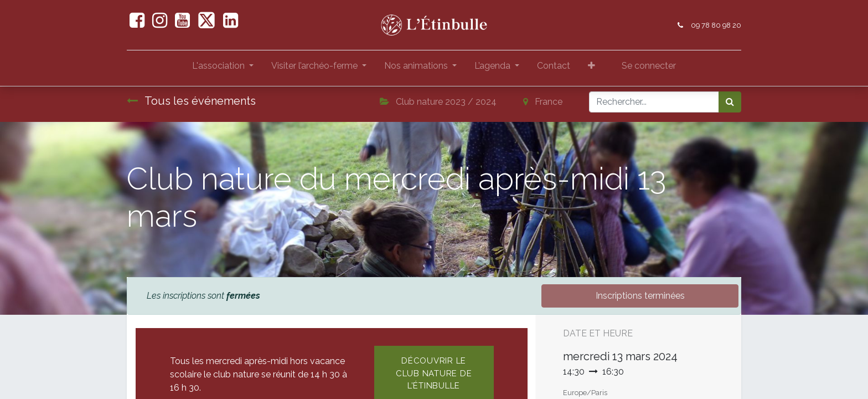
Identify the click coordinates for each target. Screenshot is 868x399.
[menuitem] (554, 68)
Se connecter (649, 66)
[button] (591, 68)
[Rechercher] (730, 102)
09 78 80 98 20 (716, 25)
